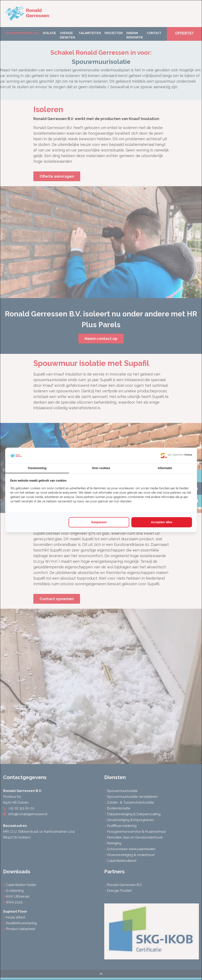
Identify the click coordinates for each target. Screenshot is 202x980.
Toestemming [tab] (37, 468)
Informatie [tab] (165, 468)
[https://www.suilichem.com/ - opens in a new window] (176, 455)
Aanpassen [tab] (99, 522)
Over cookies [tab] (101, 468)
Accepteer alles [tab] (162, 522)
